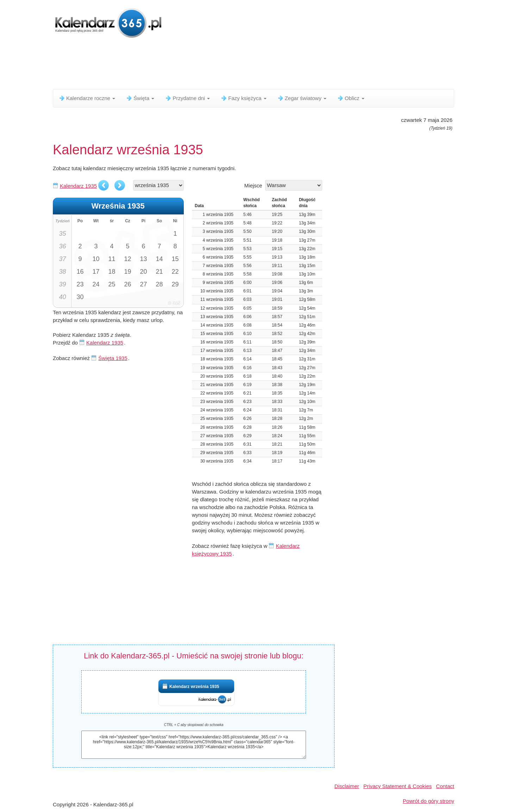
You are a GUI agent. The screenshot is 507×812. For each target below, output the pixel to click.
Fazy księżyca (243, 98)
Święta (140, 98)
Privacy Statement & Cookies (398, 786)
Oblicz (351, 98)
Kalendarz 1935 (78, 186)
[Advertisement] (224, 65)
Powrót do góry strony (428, 801)
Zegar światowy (302, 98)
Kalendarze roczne (87, 98)
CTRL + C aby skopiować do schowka (194, 725)
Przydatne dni (187, 98)
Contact (445, 786)
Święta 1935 (113, 358)
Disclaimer (347, 786)
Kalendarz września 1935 (194, 687)
